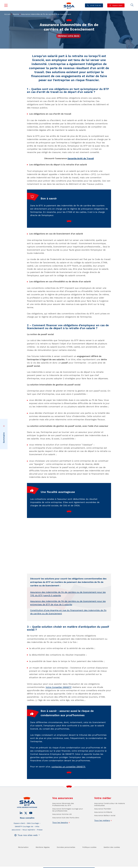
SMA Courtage (33, 830)
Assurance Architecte (103, 819)
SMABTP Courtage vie (24, 834)
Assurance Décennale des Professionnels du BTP (63, 811)
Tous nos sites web (28, 842)
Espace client (117, 5)
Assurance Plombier (103, 816)
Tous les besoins (60, 830)
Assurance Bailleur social (105, 822)
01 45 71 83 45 (95, 5)
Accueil (7, 14)
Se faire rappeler (86, 866)
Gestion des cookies (112, 854)
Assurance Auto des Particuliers (66, 825)
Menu (6, 5)
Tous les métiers (102, 827)
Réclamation (23, 854)
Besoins (16, 14)
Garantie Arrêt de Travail (81, 158)
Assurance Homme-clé (62, 821)
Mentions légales (43, 854)
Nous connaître (27, 825)
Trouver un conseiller (68, 866)
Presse (40, 837)
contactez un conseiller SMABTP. (68, 774)
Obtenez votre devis (69, 36)
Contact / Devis (52, 866)
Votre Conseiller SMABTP (59, 687)
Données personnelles (66, 854)
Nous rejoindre (29, 837)
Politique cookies (89, 854)
